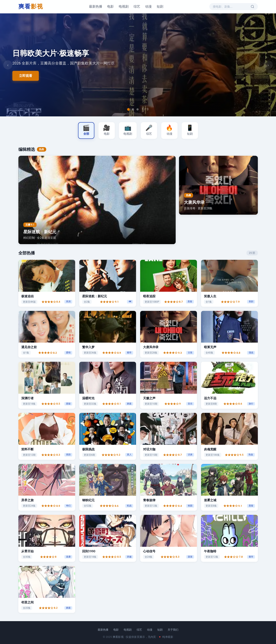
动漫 (148, 6)
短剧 (160, 6)
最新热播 (96, 6)
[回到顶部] (265, 634)
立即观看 (26, 76)
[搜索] (252, 7)
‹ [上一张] (8, 65)
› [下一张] (268, 65)
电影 (110, 6)
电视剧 (124, 6)
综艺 (137, 6)
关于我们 (173, 630)
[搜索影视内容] (231, 7)
